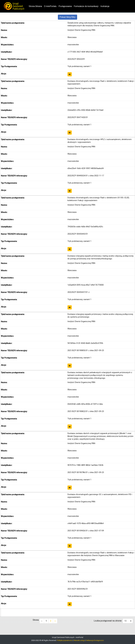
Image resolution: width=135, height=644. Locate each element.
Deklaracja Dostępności (95, 640)
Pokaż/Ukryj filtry (67, 17)
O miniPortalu (50, 6)
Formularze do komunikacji (86, 6)
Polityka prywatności (65, 640)
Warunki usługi (79, 640)
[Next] (55, 621)
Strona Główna (36, 6)
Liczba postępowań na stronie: (108, 621)
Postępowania (65, 6)
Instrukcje (105, 6)
